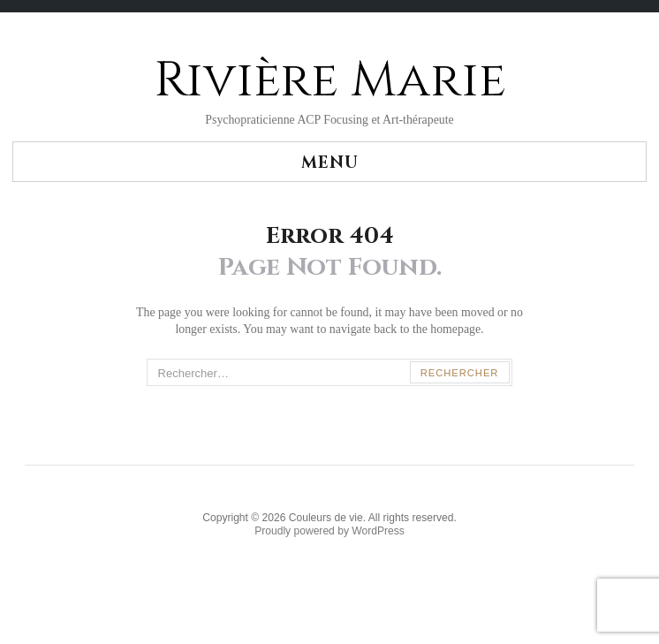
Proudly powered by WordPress (329, 531)
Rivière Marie (330, 81)
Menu (330, 163)
